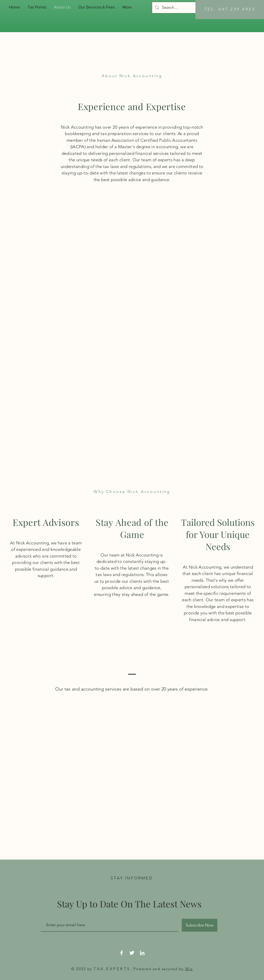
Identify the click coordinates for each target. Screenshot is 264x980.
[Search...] (191, 8)
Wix (189, 969)
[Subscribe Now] (200, 925)
